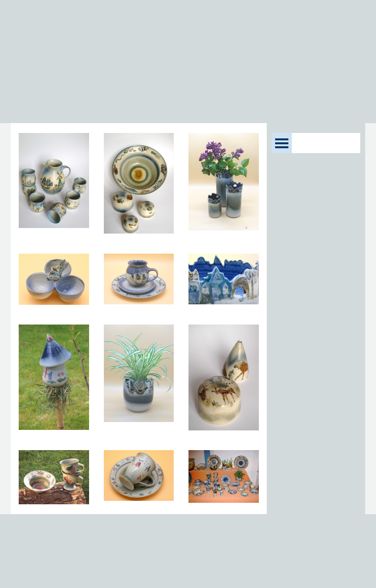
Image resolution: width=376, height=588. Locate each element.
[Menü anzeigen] (282, 143)
